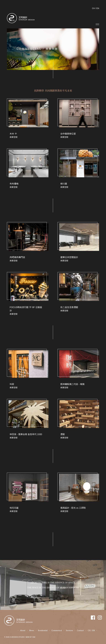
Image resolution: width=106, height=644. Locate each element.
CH (93, 8)
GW (34, 637)
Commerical (57, 630)
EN (98, 8)
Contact (80, 630)
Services (69, 630)
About (23, 630)
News (32, 630)
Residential (43, 630)
